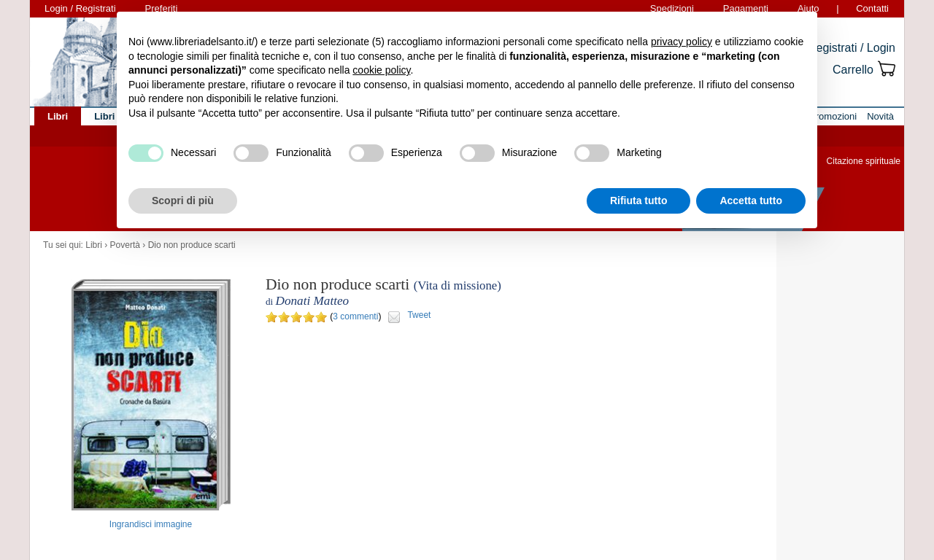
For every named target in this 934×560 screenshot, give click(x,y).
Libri (94, 245)
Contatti (872, 8)
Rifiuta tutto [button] (639, 201)
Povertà (125, 245)
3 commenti (355, 316)
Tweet (419, 315)
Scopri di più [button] (183, 201)
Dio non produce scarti (192, 245)
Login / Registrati (80, 8)
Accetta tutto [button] (751, 201)
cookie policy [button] (381, 70)
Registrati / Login (852, 48)
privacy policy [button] (682, 42)
